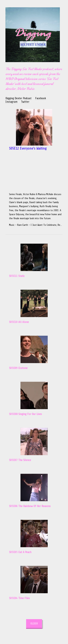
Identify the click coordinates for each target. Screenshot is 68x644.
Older (34, 624)
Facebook (41, 98)
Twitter (25, 102)
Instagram (11, 102)
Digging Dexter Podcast (18, 98)
